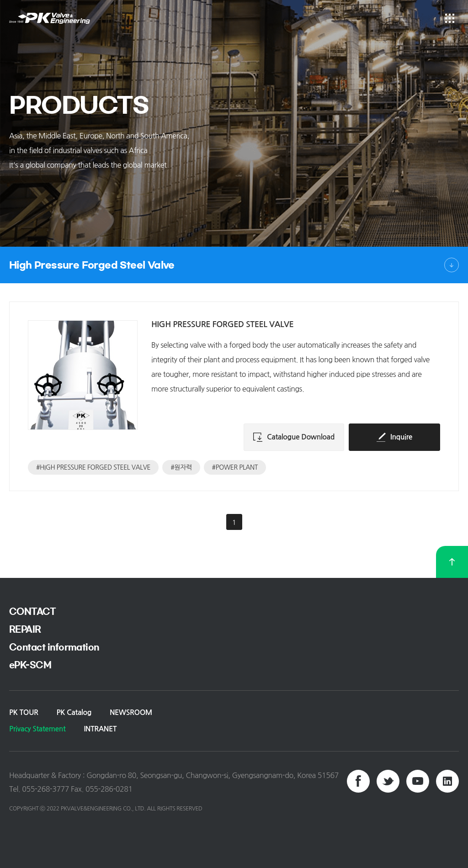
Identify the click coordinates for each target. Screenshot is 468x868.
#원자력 (181, 467)
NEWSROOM (131, 712)
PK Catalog (74, 712)
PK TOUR (24, 712)
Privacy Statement (37, 729)
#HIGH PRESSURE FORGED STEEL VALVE (93, 467)
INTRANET (100, 729)
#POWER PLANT (235, 467)
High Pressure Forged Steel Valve (92, 265)
